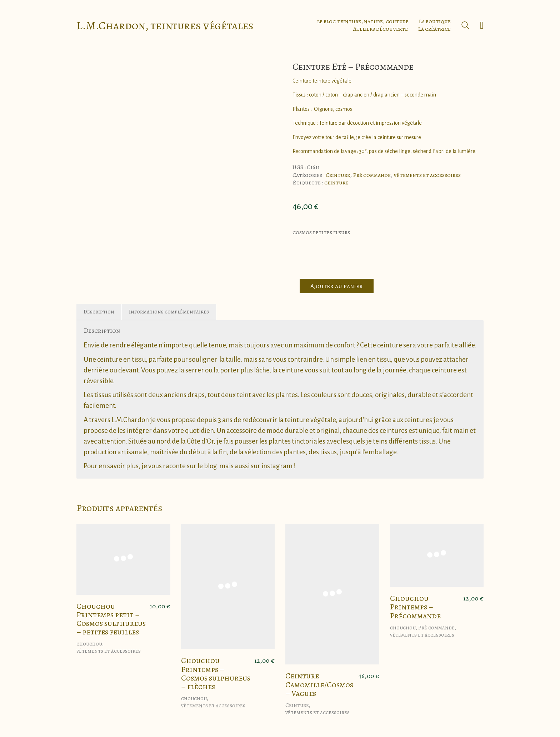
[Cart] (482, 25)
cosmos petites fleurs (321, 233)
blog (211, 466)
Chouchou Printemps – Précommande (415, 607)
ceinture (336, 183)
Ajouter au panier (337, 286)
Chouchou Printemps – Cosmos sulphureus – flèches (216, 674)
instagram (277, 466)
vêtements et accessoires (427, 175)
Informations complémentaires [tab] (169, 312)
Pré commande (372, 175)
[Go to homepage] (165, 26)
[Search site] (465, 26)
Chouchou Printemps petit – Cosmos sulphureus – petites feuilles (111, 619)
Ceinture (338, 175)
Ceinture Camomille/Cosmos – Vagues (319, 685)
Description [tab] (99, 312)
